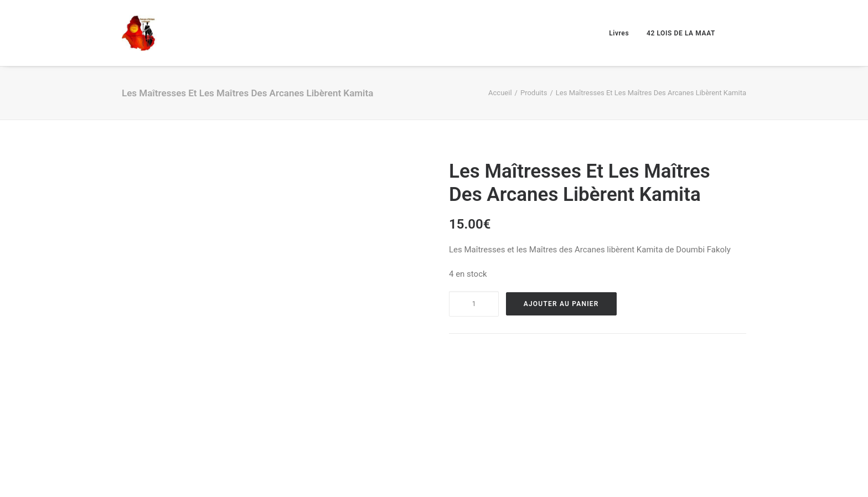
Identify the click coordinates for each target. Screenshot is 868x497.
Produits (534, 93)
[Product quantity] (474, 304)
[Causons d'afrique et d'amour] (140, 33)
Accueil (500, 93)
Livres (619, 33)
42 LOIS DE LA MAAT (681, 33)
